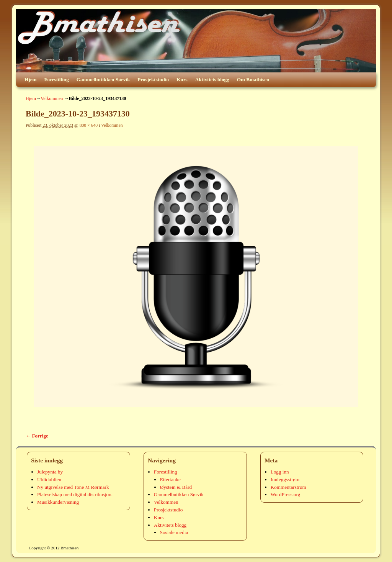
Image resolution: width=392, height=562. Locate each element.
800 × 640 (89, 125)
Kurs (182, 79)
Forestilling (57, 79)
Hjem (31, 79)
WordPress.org (285, 494)
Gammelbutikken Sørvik (103, 79)
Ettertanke (170, 479)
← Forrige (37, 436)
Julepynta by (50, 472)
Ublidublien (49, 479)
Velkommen (52, 98)
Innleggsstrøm (285, 479)
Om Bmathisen (253, 79)
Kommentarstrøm (288, 487)
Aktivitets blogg (212, 79)
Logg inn (280, 472)
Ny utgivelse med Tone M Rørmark (73, 487)
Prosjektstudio (153, 79)
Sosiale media (174, 532)
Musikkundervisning (58, 502)
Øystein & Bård (176, 487)
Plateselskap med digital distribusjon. (75, 494)
